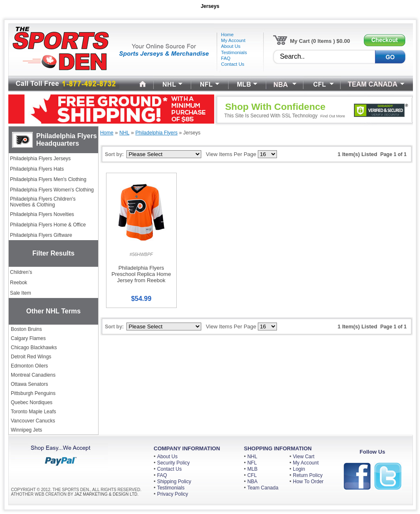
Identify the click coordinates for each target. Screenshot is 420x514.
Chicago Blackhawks (34, 348)
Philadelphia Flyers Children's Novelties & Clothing (43, 202)
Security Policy (174, 463)
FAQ (162, 475)
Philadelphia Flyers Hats (37, 169)
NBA (253, 482)
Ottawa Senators (29, 384)
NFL (252, 463)
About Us (167, 457)
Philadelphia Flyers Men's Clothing (48, 179)
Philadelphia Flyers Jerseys (40, 159)
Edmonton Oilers (29, 366)
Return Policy (308, 475)
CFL (252, 475)
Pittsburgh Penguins (33, 393)
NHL (252, 457)
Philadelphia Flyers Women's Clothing (52, 190)
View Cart (304, 457)
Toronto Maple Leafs (33, 412)
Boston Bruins (26, 329)
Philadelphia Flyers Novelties (42, 214)
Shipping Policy (174, 482)
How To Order (308, 482)
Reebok (19, 283)
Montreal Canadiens (33, 375)
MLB (253, 469)
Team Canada (263, 488)
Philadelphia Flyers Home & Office (48, 225)
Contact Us (169, 469)
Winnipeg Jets (26, 430)
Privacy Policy (173, 494)
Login (299, 469)
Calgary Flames (28, 338)
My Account (306, 463)
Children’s (21, 272)
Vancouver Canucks (33, 421)
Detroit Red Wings (31, 357)
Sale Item (21, 293)
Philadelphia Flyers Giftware (41, 235)
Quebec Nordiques (32, 402)
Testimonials (171, 488)
